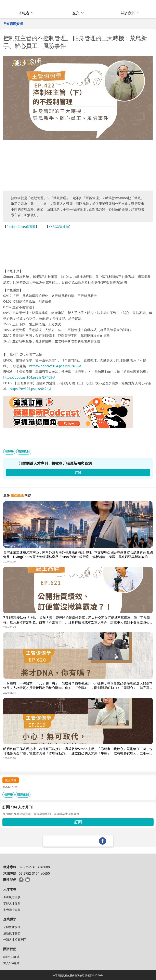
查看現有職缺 (12, 897)
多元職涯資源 (12, 910)
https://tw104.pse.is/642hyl (30, 389)
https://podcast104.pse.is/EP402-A (55, 366)
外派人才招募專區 (15, 940)
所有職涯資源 (13, 24)
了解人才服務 (12, 903)
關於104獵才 (11, 957)
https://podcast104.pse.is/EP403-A (29, 377)
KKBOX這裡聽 (59, 227)
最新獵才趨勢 (12, 933)
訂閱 (78, 822)
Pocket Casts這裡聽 (21, 227)
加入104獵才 (11, 963)
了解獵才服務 (12, 927)
